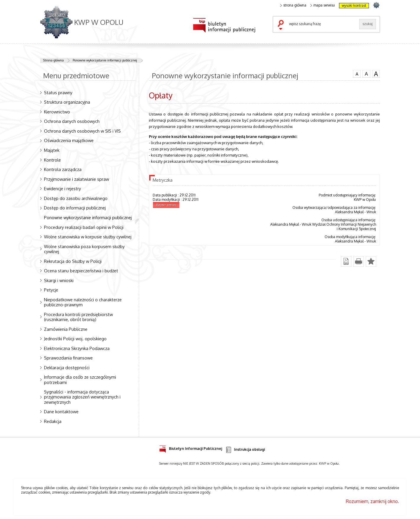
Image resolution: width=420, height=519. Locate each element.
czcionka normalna (357, 73)
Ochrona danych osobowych (72, 121)
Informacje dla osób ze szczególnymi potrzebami (80, 379)
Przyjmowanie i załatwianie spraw (76, 179)
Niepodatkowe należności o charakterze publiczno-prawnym (83, 302)
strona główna (293, 5)
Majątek (52, 150)
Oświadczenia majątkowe (69, 140)
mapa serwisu (323, 5)
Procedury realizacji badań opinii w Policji (84, 227)
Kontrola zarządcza (63, 169)
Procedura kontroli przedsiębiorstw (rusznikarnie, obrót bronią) (78, 317)
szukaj (282, 25)
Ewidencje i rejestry (62, 188)
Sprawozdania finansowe (68, 358)
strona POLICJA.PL (376, 5)
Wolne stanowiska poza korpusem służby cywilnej (84, 249)
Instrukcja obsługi (245, 450)
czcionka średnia (366, 74)
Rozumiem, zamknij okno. (372, 501)
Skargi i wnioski (59, 280)
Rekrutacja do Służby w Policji (73, 261)
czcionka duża (376, 74)
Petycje (51, 290)
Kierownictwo (57, 112)
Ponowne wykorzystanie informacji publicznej (105, 60)
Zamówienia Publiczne (66, 329)
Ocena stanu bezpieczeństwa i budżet (81, 271)
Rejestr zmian (166, 205)
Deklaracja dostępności (67, 367)
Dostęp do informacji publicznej (75, 208)
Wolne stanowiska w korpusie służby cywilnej (88, 237)
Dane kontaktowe (61, 411)
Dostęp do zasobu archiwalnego (76, 198)
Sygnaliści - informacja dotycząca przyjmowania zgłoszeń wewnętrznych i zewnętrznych (82, 397)
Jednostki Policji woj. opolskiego (75, 339)
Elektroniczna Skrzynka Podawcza (77, 348)
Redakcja (53, 421)
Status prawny (58, 92)
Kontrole (52, 160)
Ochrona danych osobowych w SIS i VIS (82, 131)
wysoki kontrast (354, 5)
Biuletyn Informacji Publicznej (191, 448)
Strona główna (53, 60)
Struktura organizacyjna (67, 102)
